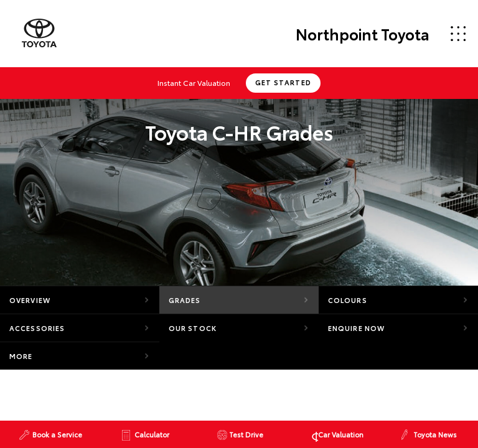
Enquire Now (356, 328)
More (21, 356)
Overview (30, 300)
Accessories (37, 328)
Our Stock (193, 328)
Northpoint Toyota (363, 34)
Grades (185, 300)
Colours (348, 300)
